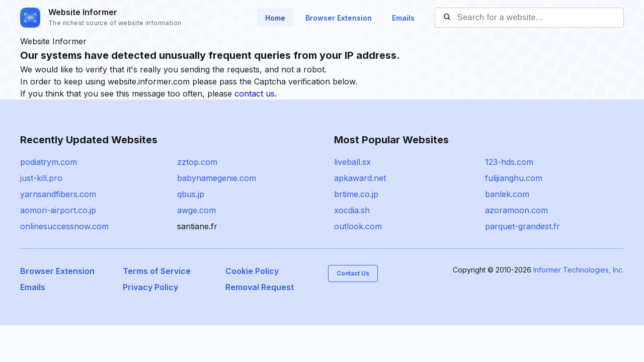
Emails (403, 18)
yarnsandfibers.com (58, 194)
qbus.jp (191, 194)
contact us (255, 94)
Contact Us (353, 273)
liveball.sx (352, 162)
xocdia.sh (352, 210)
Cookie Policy (252, 271)
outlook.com (358, 226)
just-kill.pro (41, 178)
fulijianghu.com (514, 178)
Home (275, 18)
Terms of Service (157, 271)
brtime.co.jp (356, 194)
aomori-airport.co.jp (58, 210)
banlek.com (507, 194)
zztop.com (197, 162)
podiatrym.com (49, 162)
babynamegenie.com (217, 178)
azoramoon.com (516, 210)
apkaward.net (360, 178)
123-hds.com (509, 162)
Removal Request (260, 287)
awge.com (196, 210)
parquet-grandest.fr (522, 226)
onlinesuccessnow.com (64, 226)
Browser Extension (339, 18)
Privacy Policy (150, 287)
